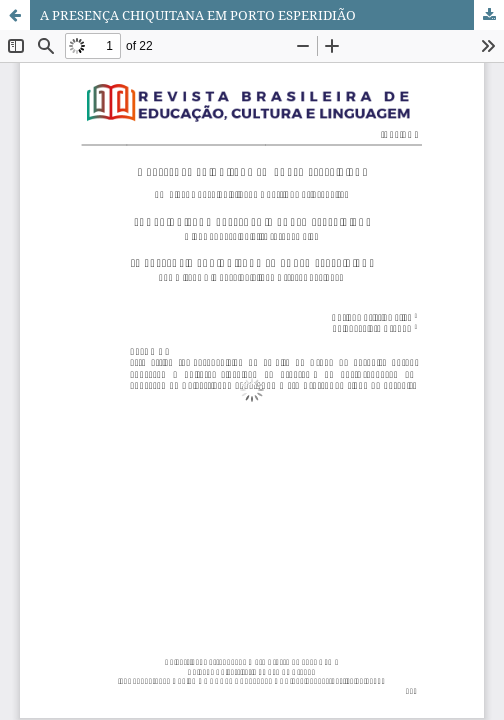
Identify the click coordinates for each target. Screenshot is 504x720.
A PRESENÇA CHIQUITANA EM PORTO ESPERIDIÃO (198, 15)
